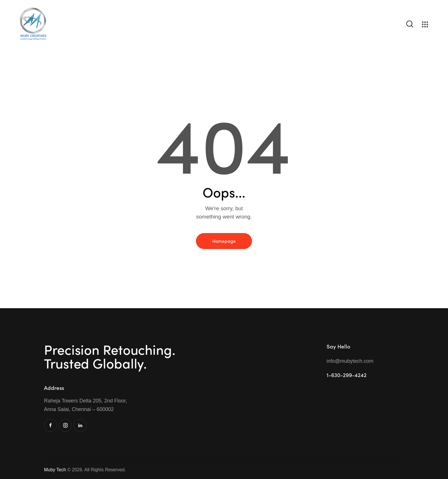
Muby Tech (55, 470)
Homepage (224, 241)
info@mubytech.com (350, 361)
